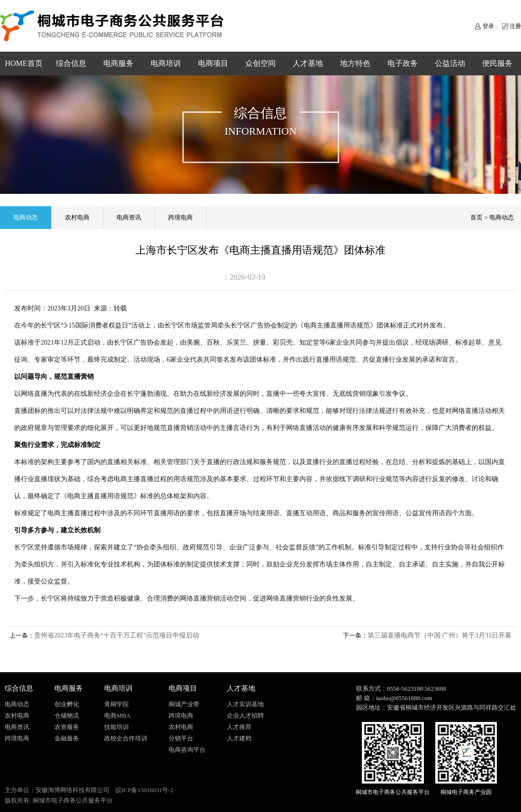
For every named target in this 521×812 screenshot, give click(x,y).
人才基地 (308, 63)
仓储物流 (67, 716)
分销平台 (181, 738)
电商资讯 (129, 217)
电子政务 (403, 63)
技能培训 (117, 727)
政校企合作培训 (126, 738)
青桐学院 (117, 704)
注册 (515, 26)
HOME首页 (23, 63)
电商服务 (118, 63)
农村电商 (77, 217)
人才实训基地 (245, 704)
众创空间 (260, 63)
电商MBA (117, 716)
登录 (488, 26)
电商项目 (213, 63)
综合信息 (71, 63)
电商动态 (26, 217)
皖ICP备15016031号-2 (144, 790)
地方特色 (355, 63)
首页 (476, 217)
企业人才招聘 (245, 716)
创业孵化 (67, 704)
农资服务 (67, 727)
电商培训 (166, 63)
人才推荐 (239, 727)
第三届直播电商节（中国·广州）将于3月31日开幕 (440, 635)
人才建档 (239, 738)
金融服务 (67, 738)
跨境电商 (180, 217)
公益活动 (450, 63)
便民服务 (497, 63)
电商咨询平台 (187, 750)
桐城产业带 (184, 704)
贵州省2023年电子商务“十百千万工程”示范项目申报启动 (117, 635)
